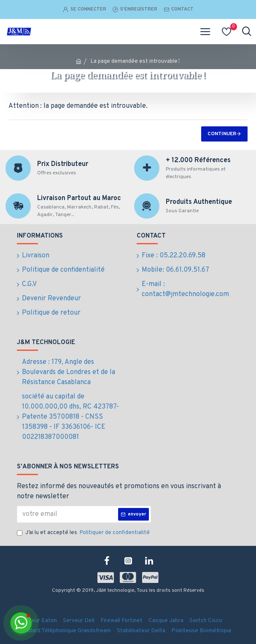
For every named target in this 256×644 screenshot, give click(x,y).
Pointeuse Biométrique (201, 631)
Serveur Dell (79, 621)
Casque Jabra (166, 621)
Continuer (222, 134)
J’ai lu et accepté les (84, 533)
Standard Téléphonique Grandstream (64, 631)
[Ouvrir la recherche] (247, 32)
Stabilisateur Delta (141, 631)
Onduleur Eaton (37, 621)
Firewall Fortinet (121, 621)
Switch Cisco (206, 621)
